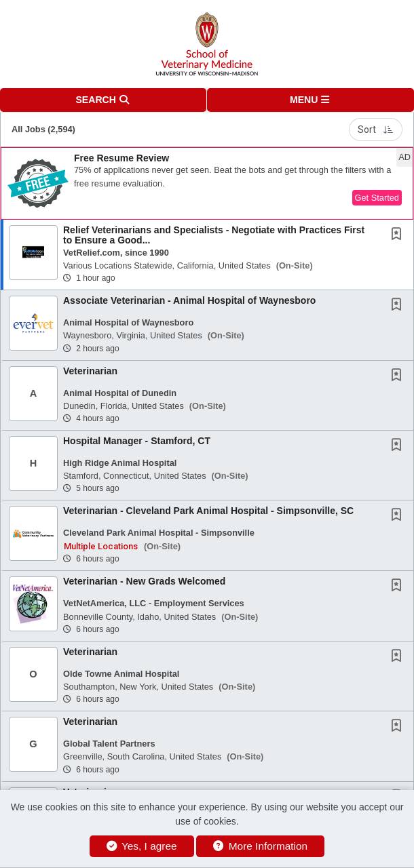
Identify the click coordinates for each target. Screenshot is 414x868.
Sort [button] (376, 130)
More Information (260, 846)
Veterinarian (90, 371)
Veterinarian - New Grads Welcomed (144, 581)
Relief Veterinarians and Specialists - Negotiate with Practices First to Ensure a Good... (214, 235)
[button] (310, 100)
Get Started (377, 198)
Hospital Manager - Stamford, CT (137, 441)
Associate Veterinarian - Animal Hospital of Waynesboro (189, 300)
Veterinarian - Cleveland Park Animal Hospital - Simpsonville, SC (208, 511)
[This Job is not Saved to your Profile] (399, 235)
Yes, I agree (142, 846)
